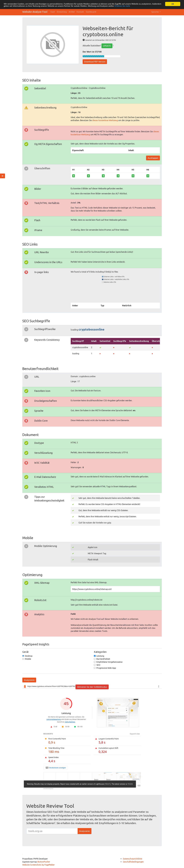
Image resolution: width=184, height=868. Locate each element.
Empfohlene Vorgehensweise (109, 662)
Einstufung (62, 12)
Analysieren (29, 680)
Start (53, 12)
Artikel (72, 12)
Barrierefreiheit (103, 659)
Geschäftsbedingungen (133, 862)
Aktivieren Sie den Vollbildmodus (92, 687)
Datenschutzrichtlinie (132, 859)
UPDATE (107, 46)
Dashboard (91, 12)
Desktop (29, 656)
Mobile (28, 659)
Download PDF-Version (95, 62)
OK (173, 4)
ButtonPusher (44, 862)
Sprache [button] (155, 12)
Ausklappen (153, 158)
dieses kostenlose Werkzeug (105, 120)
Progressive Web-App (106, 668)
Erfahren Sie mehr (123, 6)
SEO (98, 665)
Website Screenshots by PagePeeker (38, 865)
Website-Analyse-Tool (35, 12)
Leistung (100, 656)
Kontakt (80, 12)
